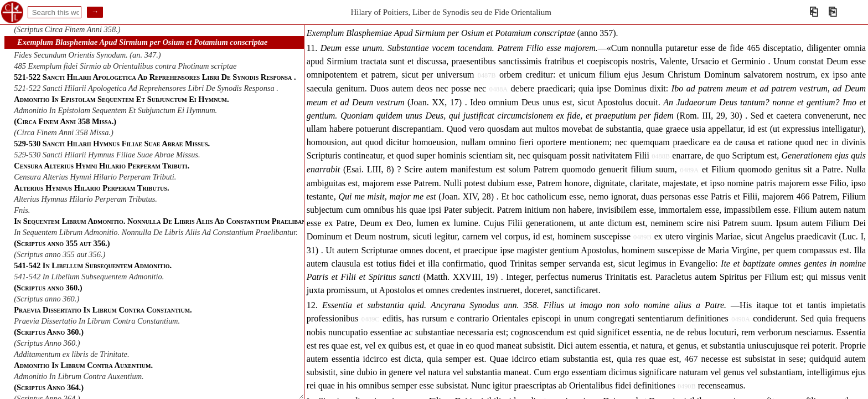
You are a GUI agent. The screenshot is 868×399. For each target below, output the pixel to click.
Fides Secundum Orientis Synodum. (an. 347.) (87, 55)
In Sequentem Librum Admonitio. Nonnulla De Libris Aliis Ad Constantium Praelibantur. (156, 232)
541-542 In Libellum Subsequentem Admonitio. (89, 277)
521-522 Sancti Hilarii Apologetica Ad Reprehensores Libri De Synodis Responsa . (146, 88)
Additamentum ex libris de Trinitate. (71, 354)
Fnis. (22, 210)
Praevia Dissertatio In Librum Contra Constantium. (97, 321)
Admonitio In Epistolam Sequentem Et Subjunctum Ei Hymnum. (115, 110)
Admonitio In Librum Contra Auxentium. (79, 376)
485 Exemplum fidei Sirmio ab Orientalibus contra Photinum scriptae (125, 66)
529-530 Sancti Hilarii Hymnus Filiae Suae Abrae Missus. (107, 155)
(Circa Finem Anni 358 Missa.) (63, 132)
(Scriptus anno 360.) (46, 299)
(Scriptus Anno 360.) (47, 343)
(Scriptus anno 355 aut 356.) (60, 254)
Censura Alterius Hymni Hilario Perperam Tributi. (95, 177)
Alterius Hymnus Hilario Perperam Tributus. (86, 199)
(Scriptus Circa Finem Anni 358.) (67, 29)
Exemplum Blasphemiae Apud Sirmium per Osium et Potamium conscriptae (142, 42)
